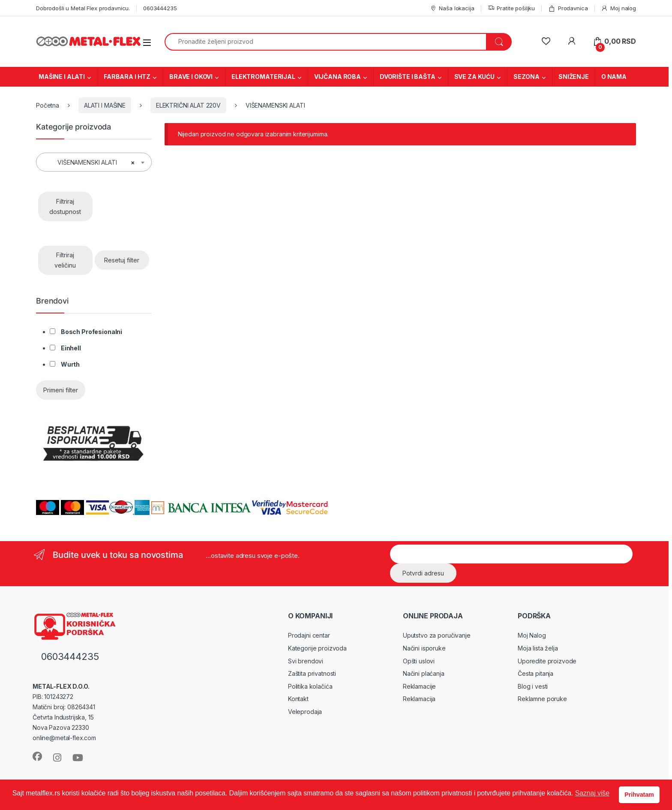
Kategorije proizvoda (317, 648)
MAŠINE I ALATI (62, 77)
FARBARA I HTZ (127, 77)
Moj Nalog (532, 635)
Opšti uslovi (419, 661)
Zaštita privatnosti (312, 673)
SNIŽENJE (574, 77)
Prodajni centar (309, 635)
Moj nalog (618, 8)
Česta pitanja (535, 673)
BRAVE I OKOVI (191, 77)
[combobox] (325, 42)
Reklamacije (419, 686)
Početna (48, 105)
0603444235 (160, 8)
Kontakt (298, 699)
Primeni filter (61, 390)
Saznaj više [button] (592, 793)
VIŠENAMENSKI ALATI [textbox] (91, 163)
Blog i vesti (533, 686)
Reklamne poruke (542, 699)
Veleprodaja (305, 712)
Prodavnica (568, 8)
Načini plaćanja (424, 673)
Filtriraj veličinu (65, 260)
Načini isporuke (424, 648)
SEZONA (526, 77)
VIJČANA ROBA (337, 77)
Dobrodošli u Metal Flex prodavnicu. (83, 8)
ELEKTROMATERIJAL (263, 77)
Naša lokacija (452, 8)
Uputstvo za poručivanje (437, 635)
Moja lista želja (538, 648)
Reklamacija (419, 699)
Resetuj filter (122, 260)
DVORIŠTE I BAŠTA (408, 77)
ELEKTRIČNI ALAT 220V (188, 105)
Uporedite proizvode (547, 661)
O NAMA (614, 77)
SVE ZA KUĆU (474, 77)
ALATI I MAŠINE (105, 105)
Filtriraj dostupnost (65, 206)
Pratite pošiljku (511, 8)
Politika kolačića (310, 686)
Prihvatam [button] (639, 795)
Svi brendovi (306, 661)
